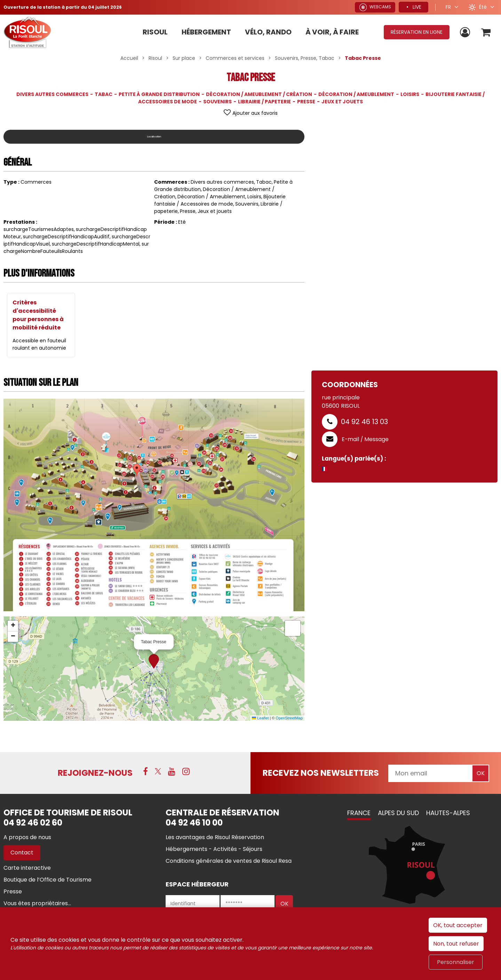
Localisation (154, 137)
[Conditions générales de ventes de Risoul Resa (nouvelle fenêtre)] (229, 861)
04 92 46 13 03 (364, 422)
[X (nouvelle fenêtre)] (158, 772)
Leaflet (260, 718)
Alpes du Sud (398, 813)
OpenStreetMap (289, 718)
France (359, 813)
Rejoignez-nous (95, 773)
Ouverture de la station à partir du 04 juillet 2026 (69, 7)
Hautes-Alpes (448, 813)
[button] (485, 32)
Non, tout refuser (456, 944)
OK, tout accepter (458, 925)
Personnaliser (456, 962)
